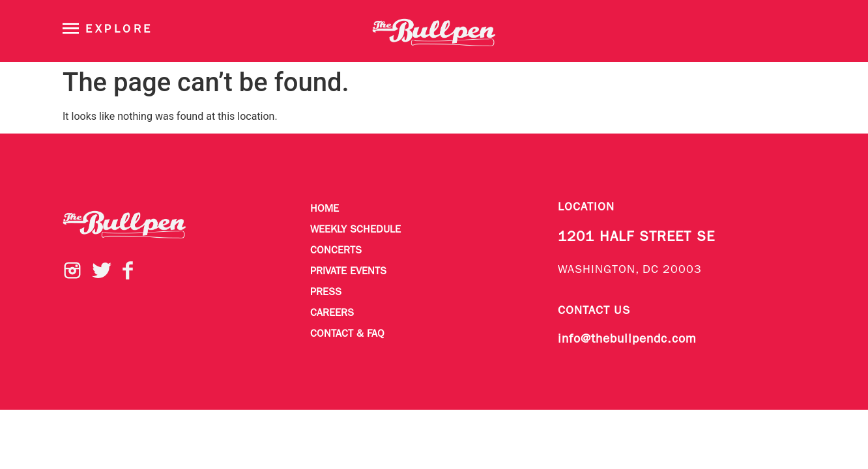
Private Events (348, 272)
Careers (332, 313)
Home (325, 209)
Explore (119, 30)
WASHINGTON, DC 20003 (630, 270)
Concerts (336, 251)
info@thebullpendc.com (627, 339)
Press (326, 292)
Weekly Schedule (355, 230)
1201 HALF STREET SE (636, 237)
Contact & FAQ (347, 334)
